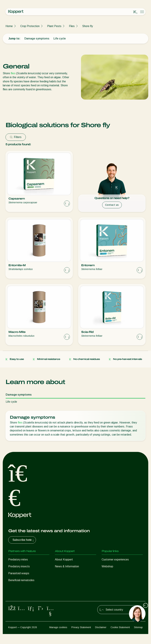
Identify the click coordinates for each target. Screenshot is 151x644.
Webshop (107, 566)
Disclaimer (101, 637)
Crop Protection (30, 26)
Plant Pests (54, 26)
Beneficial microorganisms (24, 587)
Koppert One (109, 573)
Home (9, 26)
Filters (16, 137)
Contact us (112, 205)
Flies (72, 26)
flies (13, 73)
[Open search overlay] (135, 12)
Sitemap (138, 637)
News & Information (67, 566)
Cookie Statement (120, 637)
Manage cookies (58, 637)
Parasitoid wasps (19, 573)
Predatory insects (19, 566)
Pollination (14, 601)
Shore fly (88, 26)
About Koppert (64, 559)
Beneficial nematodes (21, 580)
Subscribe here (23, 540)
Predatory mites (18, 559)
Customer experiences (115, 559)
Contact (60, 573)
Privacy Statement (81, 637)
